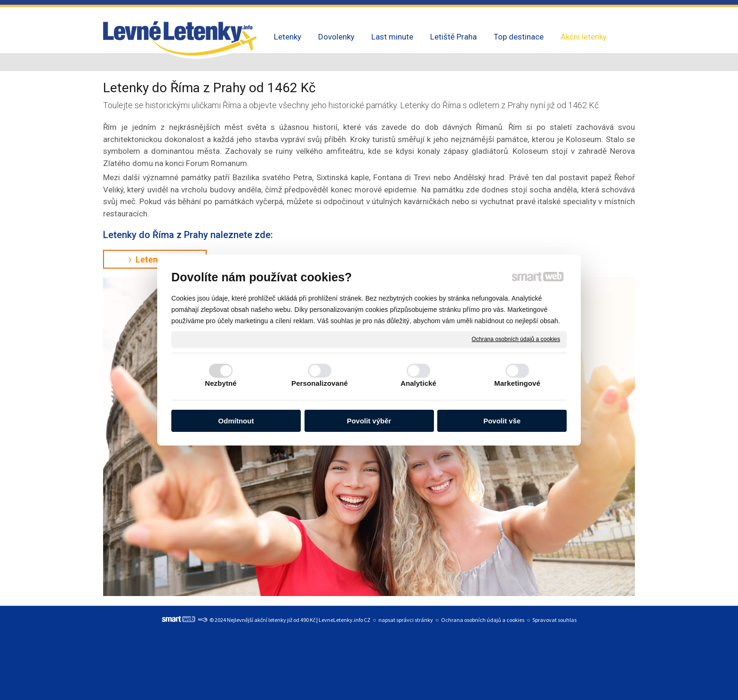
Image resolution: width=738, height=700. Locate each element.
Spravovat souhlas (554, 620)
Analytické (418, 383)
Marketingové (517, 383)
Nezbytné (221, 383)
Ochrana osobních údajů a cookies (516, 339)
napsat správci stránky (406, 620)
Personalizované (320, 383)
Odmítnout (236, 421)
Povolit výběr (369, 421)
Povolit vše (502, 421)
